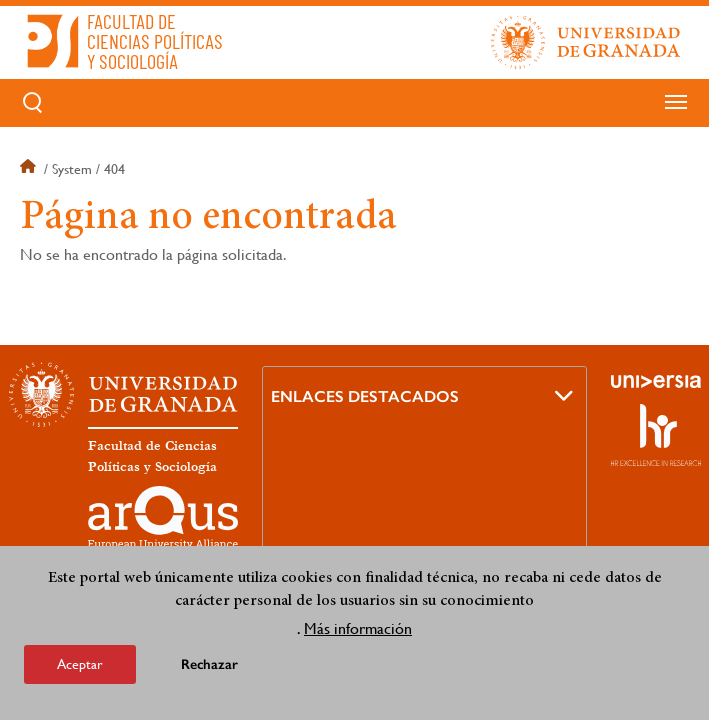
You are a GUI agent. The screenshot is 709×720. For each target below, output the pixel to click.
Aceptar (80, 664)
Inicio (30, 169)
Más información (358, 628)
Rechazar (209, 664)
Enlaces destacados (365, 396)
